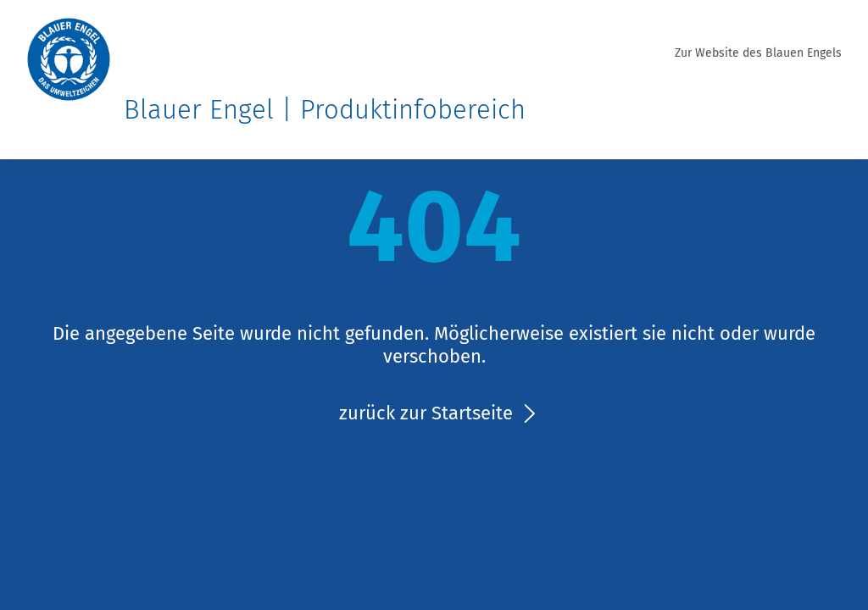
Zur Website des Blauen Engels (758, 53)
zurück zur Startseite (426, 413)
